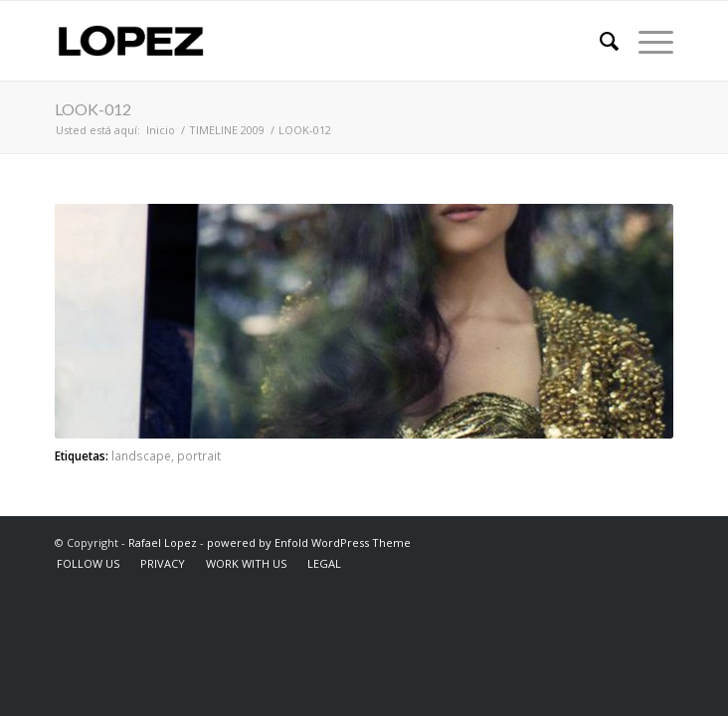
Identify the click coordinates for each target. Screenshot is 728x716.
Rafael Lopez (163, 542)
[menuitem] (599, 41)
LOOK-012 (93, 109)
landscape (141, 455)
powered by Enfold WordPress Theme (309, 542)
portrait (199, 455)
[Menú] (646, 41)
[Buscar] (599, 41)
